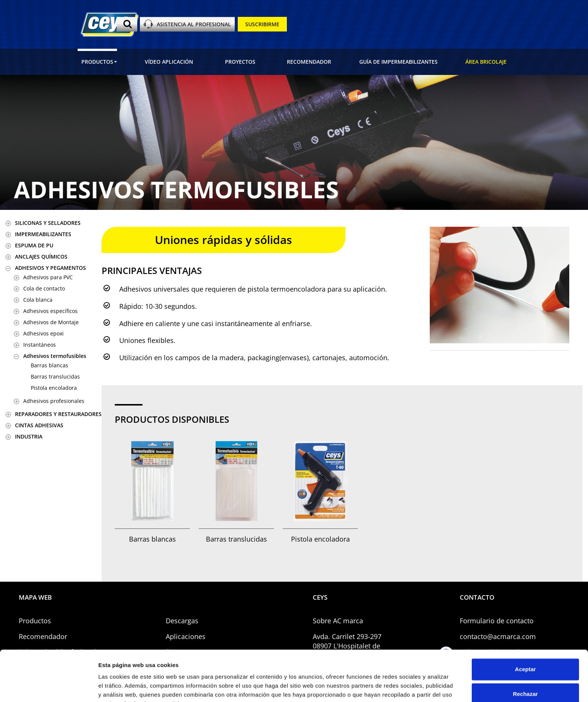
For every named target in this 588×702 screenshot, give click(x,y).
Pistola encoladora (54, 388)
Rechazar (526, 656)
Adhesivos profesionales (54, 401)
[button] (97, 62)
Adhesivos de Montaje (51, 322)
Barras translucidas (55, 376)
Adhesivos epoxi (43, 333)
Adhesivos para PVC (48, 277)
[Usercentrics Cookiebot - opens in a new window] (49, 687)
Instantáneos (40, 345)
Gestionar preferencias (129, 687)
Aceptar (525, 632)
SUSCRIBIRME (262, 24)
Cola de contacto (44, 288)
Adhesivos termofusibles (55, 356)
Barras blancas (49, 365)
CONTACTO (477, 597)
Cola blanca (38, 300)
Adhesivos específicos (50, 311)
